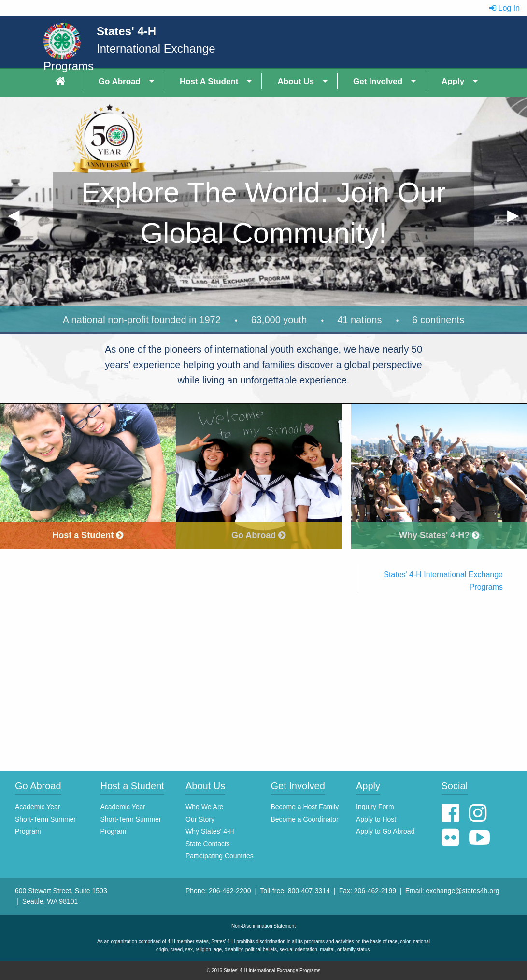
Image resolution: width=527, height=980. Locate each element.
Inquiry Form (375, 807)
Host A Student (209, 81)
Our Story (200, 819)
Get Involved (378, 81)
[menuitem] (61, 81)
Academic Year (37, 807)
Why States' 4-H (210, 831)
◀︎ (18, 218)
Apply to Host (376, 819)
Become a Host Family (305, 807)
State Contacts (208, 844)
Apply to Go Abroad (385, 831)
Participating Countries (220, 856)
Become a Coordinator (305, 819)
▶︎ (517, 218)
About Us (296, 81)
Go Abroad (120, 81)
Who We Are (204, 807)
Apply (453, 81)
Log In (505, 8)
